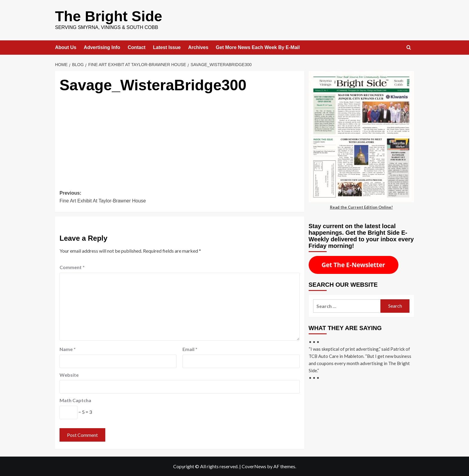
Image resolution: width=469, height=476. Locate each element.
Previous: (119, 197)
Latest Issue (167, 47)
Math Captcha (75, 400)
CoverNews (254, 466)
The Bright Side (108, 16)
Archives (198, 47)
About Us (66, 47)
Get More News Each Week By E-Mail (258, 47)
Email (190, 349)
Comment (72, 267)
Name (68, 349)
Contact (137, 47)
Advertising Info (102, 47)
